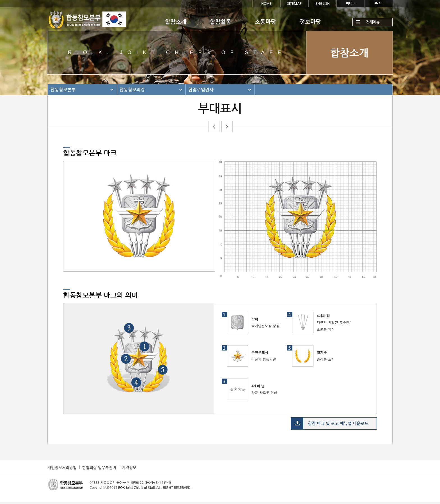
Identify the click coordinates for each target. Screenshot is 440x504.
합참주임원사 (201, 90)
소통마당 (265, 22)
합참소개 (176, 22)
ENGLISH (323, 3)
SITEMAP (294, 3)
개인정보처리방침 (62, 468)
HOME (266, 3)
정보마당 (310, 22)
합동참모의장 (132, 90)
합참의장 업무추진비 (99, 468)
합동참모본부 (63, 90)
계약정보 (129, 468)
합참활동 (221, 22)
